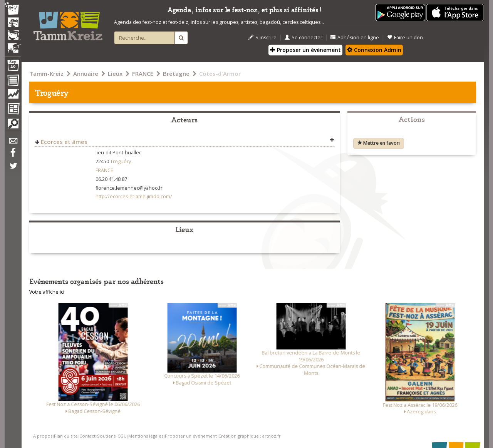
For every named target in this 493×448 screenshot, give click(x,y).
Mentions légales (146, 436)
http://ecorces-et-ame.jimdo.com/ (134, 196)
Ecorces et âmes (64, 142)
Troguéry (121, 161)
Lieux (115, 74)
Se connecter (304, 38)
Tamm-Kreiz (46, 74)
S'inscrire (262, 38)
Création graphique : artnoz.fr (250, 436)
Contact (87, 436)
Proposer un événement (191, 436)
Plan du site (66, 436)
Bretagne (176, 74)
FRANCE (143, 74)
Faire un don (405, 38)
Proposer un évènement (305, 50)
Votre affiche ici (47, 292)
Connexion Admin (374, 50)
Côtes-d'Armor (220, 74)
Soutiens (106, 436)
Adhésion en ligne (355, 38)
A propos (43, 436)
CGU (122, 436)
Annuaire (86, 74)
